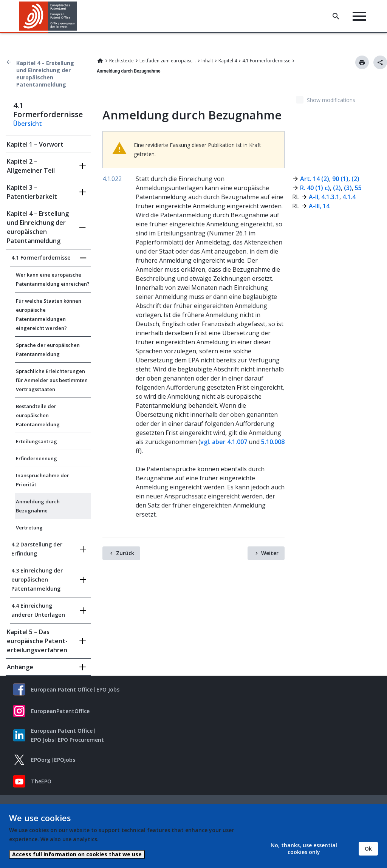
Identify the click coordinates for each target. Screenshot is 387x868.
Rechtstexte (122, 61)
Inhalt (207, 61)
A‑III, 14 (319, 206)
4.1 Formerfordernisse (266, 61)
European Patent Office (62, 689)
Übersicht (28, 124)
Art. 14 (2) (315, 179)
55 (358, 188)
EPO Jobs (108, 689)
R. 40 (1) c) (315, 188)
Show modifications (331, 100)
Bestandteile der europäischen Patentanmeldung (38, 415)
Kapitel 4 (228, 61)
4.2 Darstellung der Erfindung (37, 549)
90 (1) (340, 179)
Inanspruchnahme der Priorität (43, 480)
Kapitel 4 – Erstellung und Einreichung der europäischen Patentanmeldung (45, 74)
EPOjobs (65, 760)
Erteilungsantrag (36, 441)
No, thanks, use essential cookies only (304, 849)
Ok (368, 849)
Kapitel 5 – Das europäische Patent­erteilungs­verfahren (37, 641)
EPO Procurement (81, 740)
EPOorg (41, 760)
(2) (355, 179)
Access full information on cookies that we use (77, 854)
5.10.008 (273, 442)
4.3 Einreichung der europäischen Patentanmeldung (37, 579)
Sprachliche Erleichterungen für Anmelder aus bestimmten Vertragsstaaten (52, 380)
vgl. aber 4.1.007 (224, 442)
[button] (78, 16)
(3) (348, 188)
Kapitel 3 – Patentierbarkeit (32, 192)
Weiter (270, 553)
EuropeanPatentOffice (60, 711)
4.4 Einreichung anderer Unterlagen (38, 610)
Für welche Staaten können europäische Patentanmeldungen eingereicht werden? (49, 314)
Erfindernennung (36, 458)
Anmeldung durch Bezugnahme (38, 506)
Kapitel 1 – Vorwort (35, 144)
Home (100, 61)
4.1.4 (349, 197)
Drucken (362, 62)
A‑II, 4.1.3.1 (324, 197)
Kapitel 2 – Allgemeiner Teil (31, 166)
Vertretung (29, 528)
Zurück (125, 553)
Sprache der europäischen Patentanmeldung (48, 350)
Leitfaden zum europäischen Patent (168, 61)
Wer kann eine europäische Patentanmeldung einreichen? (53, 279)
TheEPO (41, 781)
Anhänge (20, 667)
